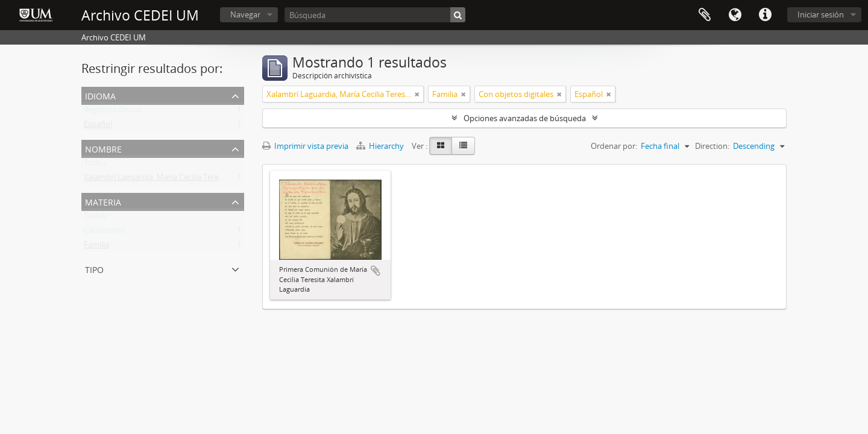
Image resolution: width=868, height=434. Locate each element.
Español (98, 127)
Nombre (103, 148)
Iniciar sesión (821, 14)
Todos (95, 165)
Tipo (94, 269)
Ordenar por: (614, 146)
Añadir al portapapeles (376, 271)
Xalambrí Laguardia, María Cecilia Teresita (158, 180)
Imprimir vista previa (305, 146)
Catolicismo (105, 233)
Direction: (712, 146)
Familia (96, 247)
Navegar (245, 14)
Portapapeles (705, 15)
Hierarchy (381, 146)
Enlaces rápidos (765, 15)
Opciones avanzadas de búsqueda (525, 118)
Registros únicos (113, 112)
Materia (103, 201)
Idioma (735, 15)
